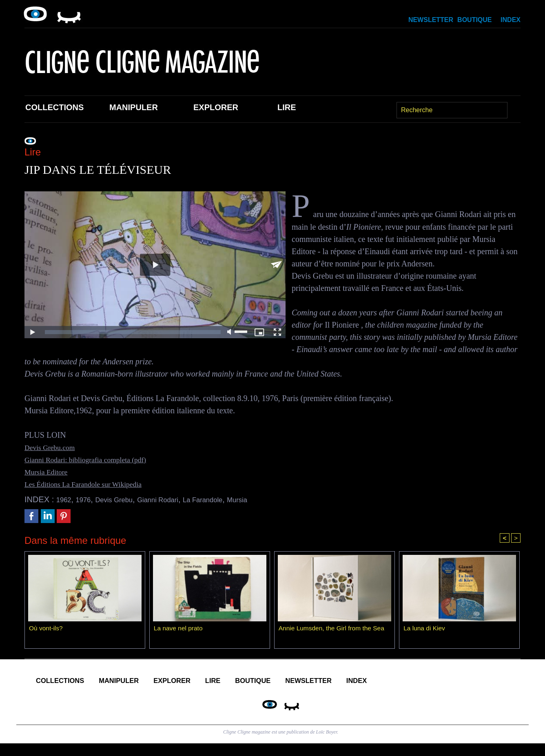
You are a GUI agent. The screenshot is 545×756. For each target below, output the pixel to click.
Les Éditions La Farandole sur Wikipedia (91, 484)
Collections (54, 107)
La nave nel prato (179, 629)
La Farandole (230, 499)
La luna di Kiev (425, 629)
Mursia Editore (49, 472)
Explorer (216, 107)
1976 (88, 499)
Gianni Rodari (176, 499)
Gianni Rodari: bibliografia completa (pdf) (94, 459)
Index (511, 20)
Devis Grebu (124, 499)
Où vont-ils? (46, 629)
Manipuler (134, 107)
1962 (65, 499)
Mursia (271, 499)
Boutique (474, 20)
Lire (287, 107)
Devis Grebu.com (53, 447)
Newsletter (431, 20)
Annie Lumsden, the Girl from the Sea (333, 629)
